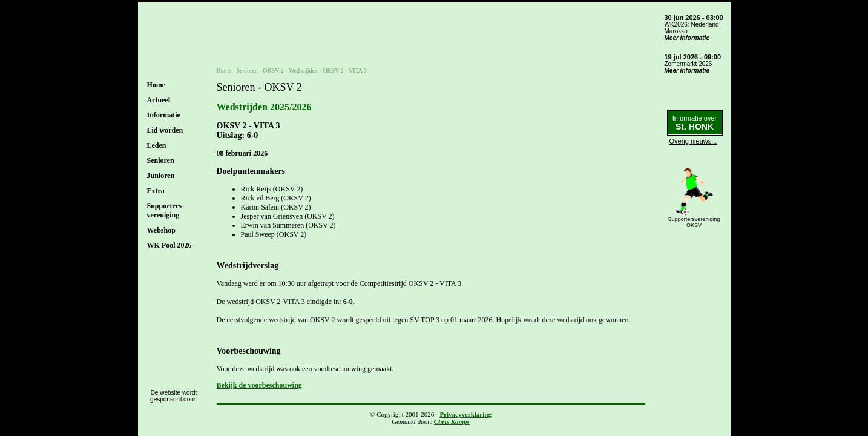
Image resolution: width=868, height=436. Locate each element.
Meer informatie (687, 38)
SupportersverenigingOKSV (694, 222)
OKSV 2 (273, 71)
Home (156, 85)
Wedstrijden (303, 71)
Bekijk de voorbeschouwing (259, 385)
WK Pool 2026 (169, 245)
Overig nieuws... (693, 141)
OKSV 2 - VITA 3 (345, 71)
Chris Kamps (452, 421)
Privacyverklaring (465, 414)
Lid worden (165, 130)
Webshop (161, 230)
